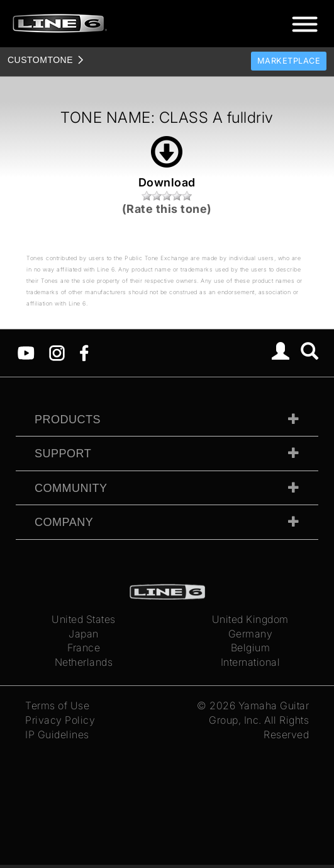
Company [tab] (64, 522)
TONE (40, 60)
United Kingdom (250, 619)
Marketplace (289, 61)
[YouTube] (26, 352)
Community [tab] (71, 488)
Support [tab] (63, 454)
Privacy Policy (60, 720)
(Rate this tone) (167, 209)
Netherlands (84, 662)
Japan (84, 634)
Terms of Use (57, 705)
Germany (251, 634)
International (251, 662)
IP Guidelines (57, 734)
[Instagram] (57, 352)
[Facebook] (84, 352)
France (84, 648)
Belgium (251, 648)
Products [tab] (68, 420)
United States (84, 619)
